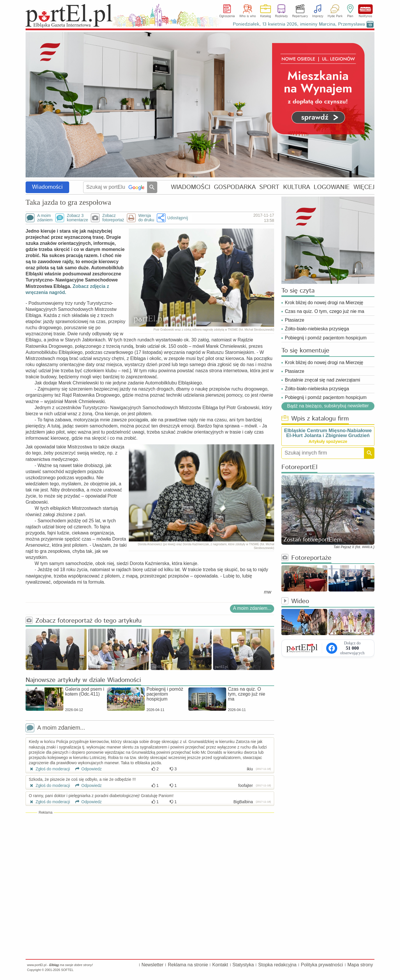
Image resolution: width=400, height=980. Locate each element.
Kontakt (220, 965)
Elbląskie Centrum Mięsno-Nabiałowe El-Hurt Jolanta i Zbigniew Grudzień (328, 433)
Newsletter (153, 965)
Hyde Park (335, 16)
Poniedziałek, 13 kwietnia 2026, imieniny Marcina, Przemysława (299, 24)
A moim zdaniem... (252, 608)
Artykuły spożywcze (328, 441)
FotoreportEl (299, 467)
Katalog (266, 16)
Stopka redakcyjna (277, 965)
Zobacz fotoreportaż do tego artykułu (84, 621)
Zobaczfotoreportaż (113, 218)
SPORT (269, 187)
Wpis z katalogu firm (315, 419)
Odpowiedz (86, 769)
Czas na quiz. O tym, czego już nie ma (325, 311)
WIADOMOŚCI (191, 187)
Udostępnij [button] (177, 218)
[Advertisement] (150, 857)
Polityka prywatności (322, 965)
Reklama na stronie (188, 965)
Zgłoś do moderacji (49, 769)
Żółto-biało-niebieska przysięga (317, 329)
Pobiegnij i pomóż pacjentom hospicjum (326, 338)
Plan (350, 16)
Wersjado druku (146, 218)
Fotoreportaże (306, 558)
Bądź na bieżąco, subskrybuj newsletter (328, 406)
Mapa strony (360, 965)
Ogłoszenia (227, 16)
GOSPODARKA (235, 187)
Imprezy (318, 16)
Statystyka (243, 965)
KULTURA (297, 187)
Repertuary (300, 16)
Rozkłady (281, 16)
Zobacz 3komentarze (77, 218)
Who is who (248, 16)
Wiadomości (47, 187)
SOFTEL (67, 970)
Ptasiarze (295, 320)
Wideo (295, 602)
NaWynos (365, 9)
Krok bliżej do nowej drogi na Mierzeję (324, 303)
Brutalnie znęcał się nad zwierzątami (323, 380)
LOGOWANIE (332, 187)
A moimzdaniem (45, 218)
